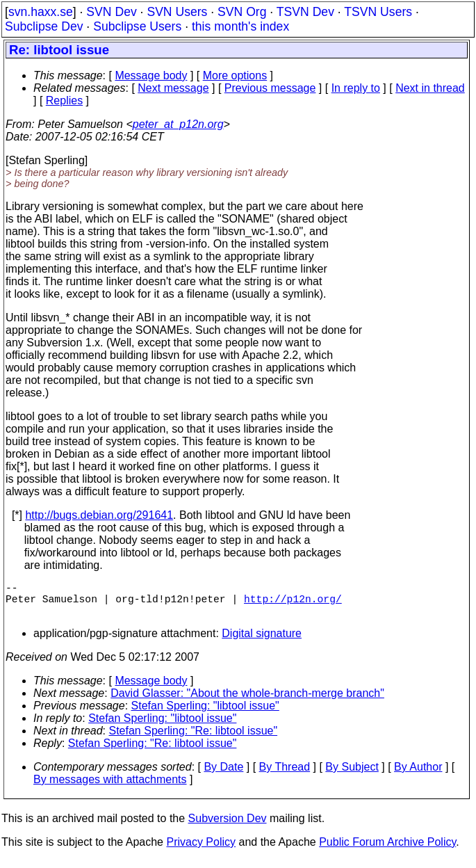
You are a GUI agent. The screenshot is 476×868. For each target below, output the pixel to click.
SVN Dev (111, 12)
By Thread (285, 775)
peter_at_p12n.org (178, 124)
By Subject (352, 775)
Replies (64, 101)
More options (235, 75)
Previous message (270, 88)
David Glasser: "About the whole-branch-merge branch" (247, 701)
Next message (173, 88)
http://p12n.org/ (293, 604)
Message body (151, 75)
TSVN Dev (305, 12)
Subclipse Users (137, 26)
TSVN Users (378, 12)
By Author (418, 775)
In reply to (356, 88)
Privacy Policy (201, 850)
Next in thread (430, 88)
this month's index (240, 26)
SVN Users (177, 12)
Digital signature (262, 642)
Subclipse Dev (44, 26)
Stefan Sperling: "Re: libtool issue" (194, 739)
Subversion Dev (228, 827)
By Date (223, 775)
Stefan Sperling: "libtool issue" (205, 714)
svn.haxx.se (41, 12)
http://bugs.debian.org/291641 (99, 515)
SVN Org (242, 12)
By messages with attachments (110, 788)
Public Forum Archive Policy (387, 850)
